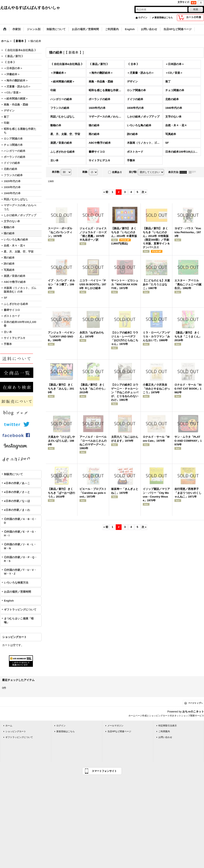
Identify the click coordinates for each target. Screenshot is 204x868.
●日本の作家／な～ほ (17, 501)
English (9, 601)
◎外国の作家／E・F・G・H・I (20, 534)
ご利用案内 (164, 731)
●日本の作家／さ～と (17, 492)
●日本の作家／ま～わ (17, 510)
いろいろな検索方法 (16, 583)
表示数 (56, 172)
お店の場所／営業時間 (17, 592)
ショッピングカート (16, 731)
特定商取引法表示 (168, 726)
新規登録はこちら (164, 17)
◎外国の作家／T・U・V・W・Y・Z (20, 572)
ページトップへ (195, 703)
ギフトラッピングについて (20, 610)
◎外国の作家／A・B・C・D (20, 521)
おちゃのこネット (193, 712)
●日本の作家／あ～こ (17, 483)
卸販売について (13, 474)
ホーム (9, 726)
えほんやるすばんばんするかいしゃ (30, 8)
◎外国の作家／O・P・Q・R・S (21, 559)
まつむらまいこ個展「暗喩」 (19, 620)
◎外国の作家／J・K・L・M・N (20, 546)
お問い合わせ (165, 737)
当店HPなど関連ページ (119, 731)
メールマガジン (115, 726)
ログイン (143, 17)
